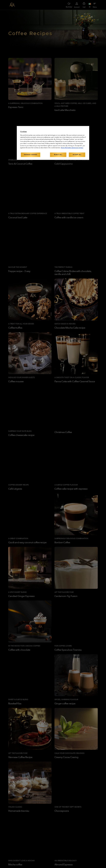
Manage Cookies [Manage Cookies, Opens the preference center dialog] (31, 155)
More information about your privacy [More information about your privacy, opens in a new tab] (72, 148)
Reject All (58, 155)
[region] (53, 143)
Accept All (77, 155)
